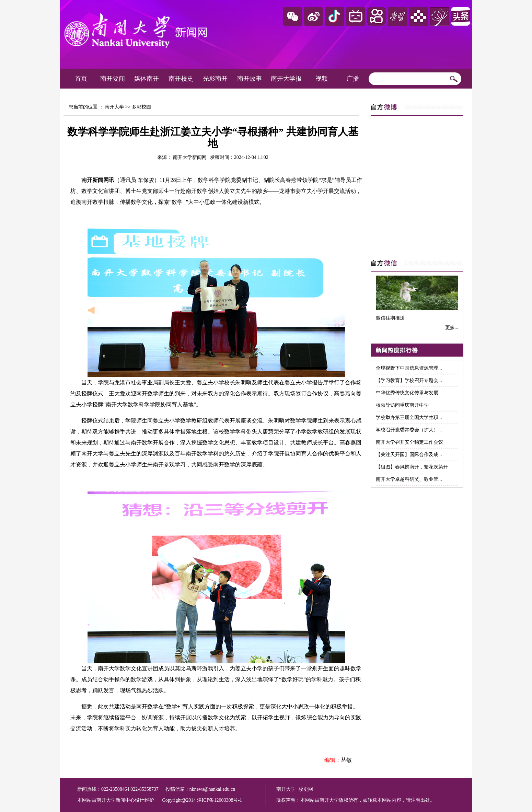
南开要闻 (113, 79)
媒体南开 (147, 79)
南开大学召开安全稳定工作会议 (409, 442)
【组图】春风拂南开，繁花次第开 (412, 467)
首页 (81, 79)
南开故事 (250, 79)
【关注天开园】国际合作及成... (409, 455)
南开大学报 (286, 79)
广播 (353, 79)
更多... (452, 328)
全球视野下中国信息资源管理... (409, 368)
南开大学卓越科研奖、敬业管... (409, 479)
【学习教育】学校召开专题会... (409, 380)
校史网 (306, 789)
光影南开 (215, 79)
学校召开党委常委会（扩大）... (409, 430)
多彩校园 (141, 107)
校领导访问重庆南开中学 (402, 405)
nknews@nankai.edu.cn (212, 789)
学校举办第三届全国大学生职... (409, 417)
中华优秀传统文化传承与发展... (409, 393)
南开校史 (181, 79)
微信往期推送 (390, 318)
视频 (322, 79)
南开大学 (114, 107)
